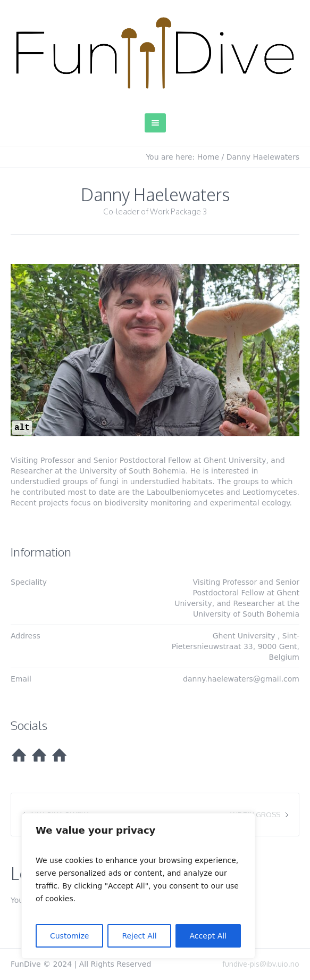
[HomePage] (19, 755)
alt (22, 428)
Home (208, 157)
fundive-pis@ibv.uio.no (261, 964)
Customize (70, 936)
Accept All (208, 936)
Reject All (139, 936)
